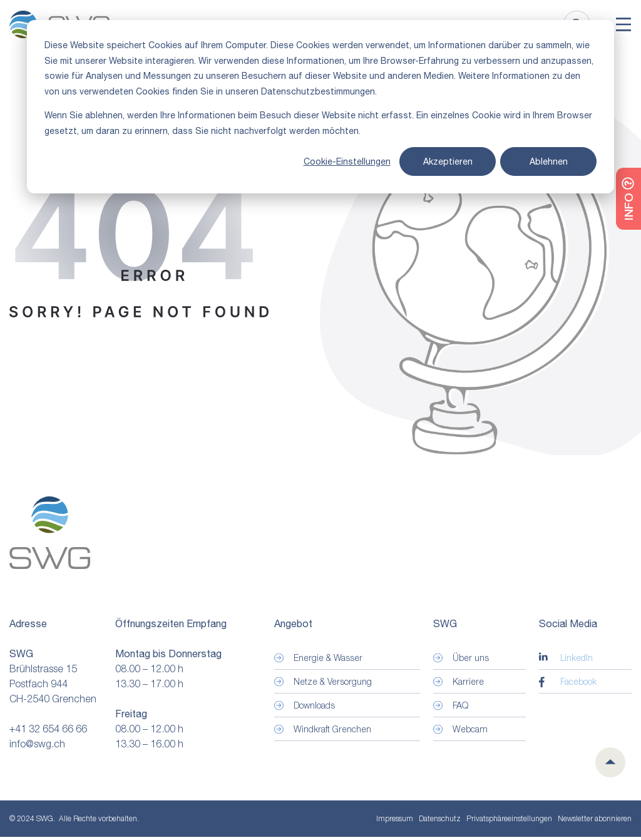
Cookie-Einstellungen (347, 161)
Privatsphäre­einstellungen (509, 822)
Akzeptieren (448, 161)
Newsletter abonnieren (595, 822)
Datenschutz (440, 822)
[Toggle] (623, 26)
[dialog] (320, 107)
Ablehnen (549, 161)
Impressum (395, 822)
